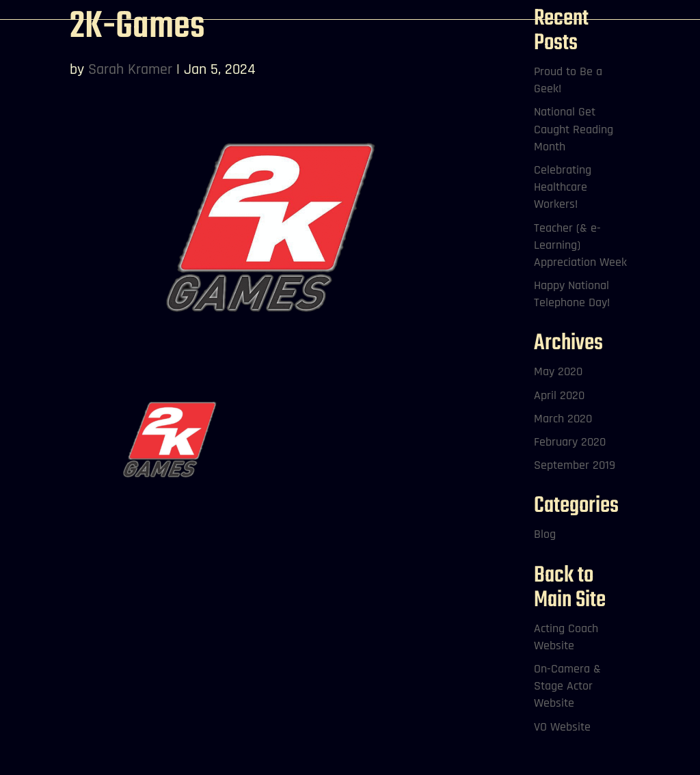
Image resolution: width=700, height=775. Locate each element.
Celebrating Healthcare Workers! (563, 187)
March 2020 (563, 419)
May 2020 (558, 371)
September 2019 (575, 465)
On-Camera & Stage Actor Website (567, 686)
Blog (545, 534)
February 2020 (570, 442)
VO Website (562, 727)
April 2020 (559, 395)
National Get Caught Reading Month (574, 129)
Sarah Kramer (130, 70)
